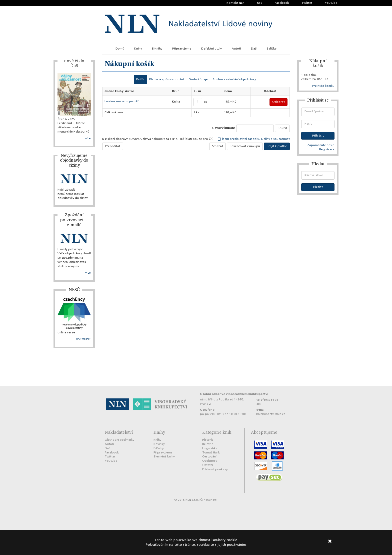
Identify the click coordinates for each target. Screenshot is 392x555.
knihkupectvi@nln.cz (271, 414)
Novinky (159, 444)
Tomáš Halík (211, 453)
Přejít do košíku (323, 86)
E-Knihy (157, 49)
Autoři (236, 49)
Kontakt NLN (235, 3)
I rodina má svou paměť (121, 102)
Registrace (327, 150)
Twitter (307, 3)
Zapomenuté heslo (321, 145)
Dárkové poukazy (215, 469)
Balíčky (272, 49)
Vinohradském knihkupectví (247, 394)
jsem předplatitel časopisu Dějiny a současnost (254, 139)
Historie (208, 440)
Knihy (138, 49)
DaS (254, 49)
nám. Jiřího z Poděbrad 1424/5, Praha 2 (222, 402)
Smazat (217, 146)
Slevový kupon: (223, 128)
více (88, 139)
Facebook (282, 3)
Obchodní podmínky (119, 440)
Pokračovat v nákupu (245, 146)
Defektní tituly (211, 49)
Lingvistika (210, 448)
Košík (140, 80)
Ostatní (208, 465)
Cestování (209, 457)
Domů (120, 49)
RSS (260, 3)
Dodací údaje (198, 80)
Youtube (331, 3)
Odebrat (278, 102)
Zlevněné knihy (164, 457)
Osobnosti (210, 461)
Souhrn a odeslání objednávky (234, 80)
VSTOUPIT (83, 339)
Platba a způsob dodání (166, 80)
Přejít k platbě (277, 146)
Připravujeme (182, 49)
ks (205, 102)
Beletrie (208, 444)
